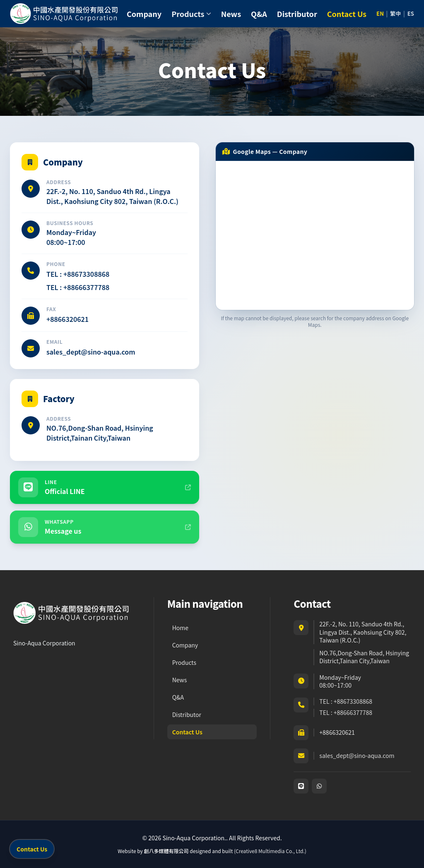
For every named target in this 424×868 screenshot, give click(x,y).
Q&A (259, 14)
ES (411, 14)
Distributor (297, 14)
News (231, 14)
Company (144, 14)
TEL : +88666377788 (78, 287)
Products (184, 662)
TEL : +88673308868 (78, 274)
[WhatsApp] (319, 786)
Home (180, 628)
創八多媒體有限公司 (166, 851)
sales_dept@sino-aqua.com (91, 352)
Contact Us (347, 14)
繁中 (395, 14)
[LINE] (301, 786)
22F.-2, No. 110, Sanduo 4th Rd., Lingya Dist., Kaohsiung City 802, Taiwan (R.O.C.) (112, 196)
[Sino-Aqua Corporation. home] (65, 14)
